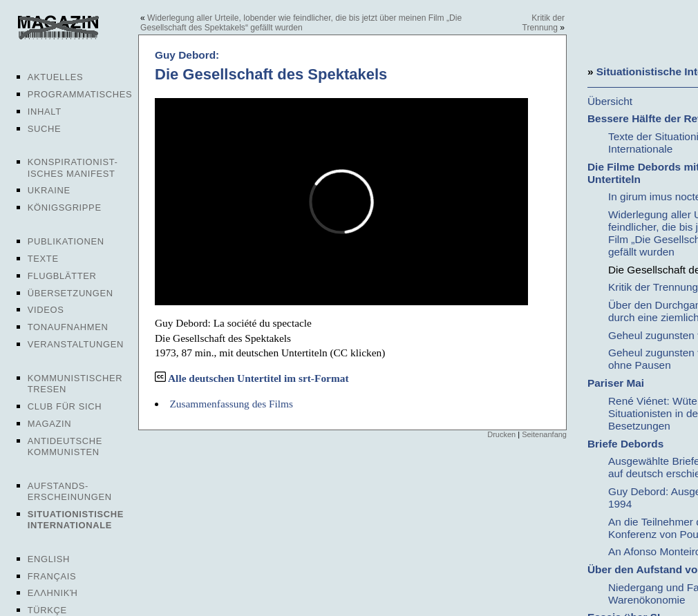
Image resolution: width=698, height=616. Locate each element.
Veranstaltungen (76, 344)
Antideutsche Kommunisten (65, 446)
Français (52, 576)
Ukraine (49, 190)
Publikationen (66, 241)
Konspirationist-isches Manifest (73, 167)
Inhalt (45, 112)
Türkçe (47, 610)
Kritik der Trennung (544, 23)
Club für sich (65, 406)
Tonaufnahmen (68, 327)
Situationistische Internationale (76, 520)
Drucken (501, 434)
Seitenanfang (544, 434)
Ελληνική (53, 593)
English (49, 559)
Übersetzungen (70, 293)
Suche (44, 129)
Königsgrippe (65, 208)
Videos (46, 310)
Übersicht (610, 101)
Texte (43, 259)
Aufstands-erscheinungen (70, 491)
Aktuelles (56, 77)
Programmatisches (80, 94)
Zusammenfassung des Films (231, 404)
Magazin (49, 424)
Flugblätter (62, 276)
